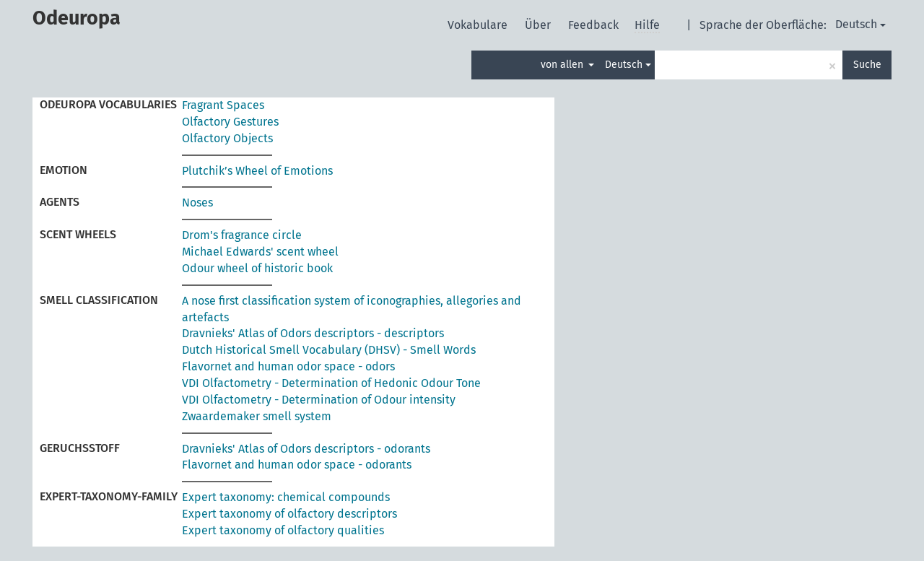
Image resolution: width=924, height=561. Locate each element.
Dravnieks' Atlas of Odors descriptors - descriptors (313, 333)
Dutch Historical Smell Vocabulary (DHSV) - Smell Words (329, 350)
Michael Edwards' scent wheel (260, 252)
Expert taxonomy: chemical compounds (286, 497)
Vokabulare (479, 25)
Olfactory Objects (227, 138)
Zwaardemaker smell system (257, 416)
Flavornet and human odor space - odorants (297, 465)
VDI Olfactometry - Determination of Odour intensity (319, 400)
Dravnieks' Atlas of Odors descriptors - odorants (306, 449)
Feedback (595, 25)
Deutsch (860, 24)
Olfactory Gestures (230, 122)
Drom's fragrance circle (242, 235)
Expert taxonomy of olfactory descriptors (289, 514)
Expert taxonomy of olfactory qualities (283, 530)
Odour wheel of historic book (257, 268)
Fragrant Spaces (223, 105)
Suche (867, 65)
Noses (197, 203)
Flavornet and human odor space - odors (288, 366)
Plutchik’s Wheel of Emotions (257, 171)
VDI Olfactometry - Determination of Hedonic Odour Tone (331, 383)
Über (539, 25)
